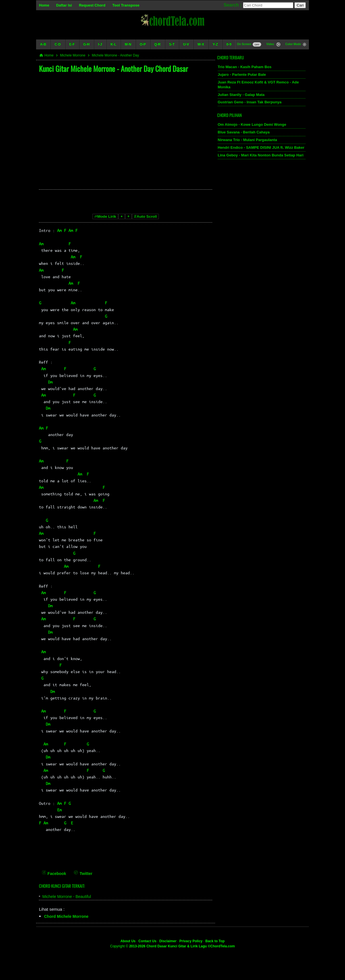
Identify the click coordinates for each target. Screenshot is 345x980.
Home (44, 5)
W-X (201, 44)
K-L (113, 44)
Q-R (157, 44)
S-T (172, 44)
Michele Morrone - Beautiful (67, 897)
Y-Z (215, 44)
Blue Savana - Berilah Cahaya (244, 132)
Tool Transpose (126, 5)
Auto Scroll (145, 216)
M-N (128, 44)
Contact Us (147, 941)
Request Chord (92, 5)
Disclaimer (168, 941)
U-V (186, 44)
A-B (43, 44)
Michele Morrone (73, 55)
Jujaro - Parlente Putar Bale (242, 75)
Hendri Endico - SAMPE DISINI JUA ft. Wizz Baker (261, 147)
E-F (72, 44)
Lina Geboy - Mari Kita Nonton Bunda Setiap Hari (261, 155)
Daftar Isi (64, 5)
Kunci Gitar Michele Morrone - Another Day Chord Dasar (113, 69)
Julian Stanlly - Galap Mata (241, 95)
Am (59, 230)
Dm (50, 382)
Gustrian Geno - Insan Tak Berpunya (250, 102)
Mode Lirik (105, 216)
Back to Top (215, 941)
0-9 (229, 44)
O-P (143, 44)
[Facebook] (54, 870)
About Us (128, 941)
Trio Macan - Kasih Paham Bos (245, 67)
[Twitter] (83, 870)
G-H (86, 44)
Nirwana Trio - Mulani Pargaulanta (247, 140)
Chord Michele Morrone (66, 916)
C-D (58, 44)
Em (59, 810)
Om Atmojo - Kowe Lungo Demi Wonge (252, 124)
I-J (100, 44)
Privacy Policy (191, 941)
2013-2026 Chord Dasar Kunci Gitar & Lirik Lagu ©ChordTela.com (182, 946)
